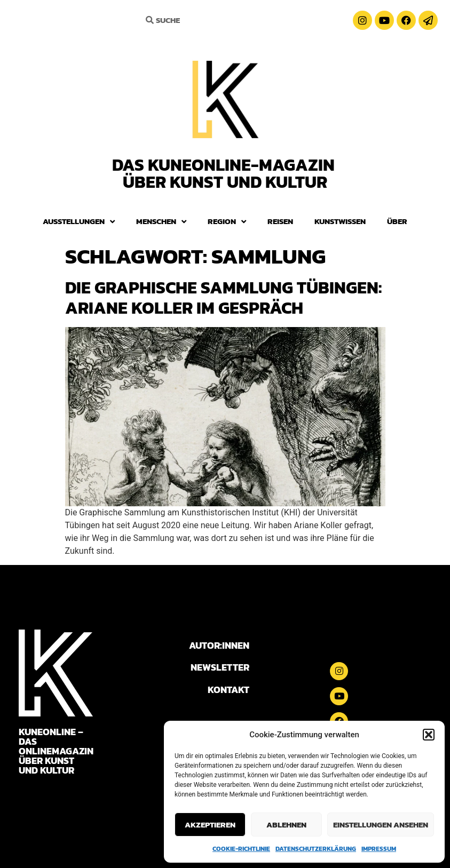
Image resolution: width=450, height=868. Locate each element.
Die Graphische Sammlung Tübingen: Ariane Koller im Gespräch (223, 298)
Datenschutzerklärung (316, 849)
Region (227, 222)
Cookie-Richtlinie (241, 849)
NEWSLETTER (220, 667)
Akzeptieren (210, 825)
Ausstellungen (79, 222)
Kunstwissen (340, 221)
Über (397, 221)
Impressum (379, 849)
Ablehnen (286, 825)
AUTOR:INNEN (219, 645)
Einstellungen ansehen (381, 825)
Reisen (280, 221)
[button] (429, 735)
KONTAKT (228, 690)
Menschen (161, 222)
